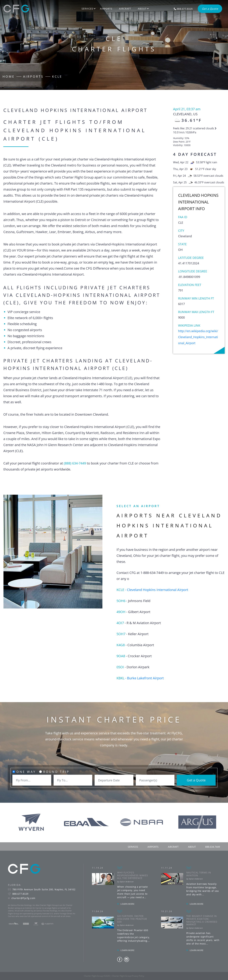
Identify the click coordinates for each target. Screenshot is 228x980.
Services (87, 9)
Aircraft (125, 9)
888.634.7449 (213, 847)
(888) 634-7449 (75, 463)
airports (153, 847)
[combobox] (32, 780)
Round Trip (56, 772)
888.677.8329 (20, 894)
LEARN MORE (127, 904)
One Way (26, 772)
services (133, 847)
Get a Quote (196, 780)
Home (9, 76)
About (142, 9)
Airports (106, 9)
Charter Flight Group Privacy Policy (128, 976)
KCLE (57, 76)
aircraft (173, 847)
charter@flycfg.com (23, 898)
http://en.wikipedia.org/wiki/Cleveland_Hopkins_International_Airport (198, 337)
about (192, 847)
